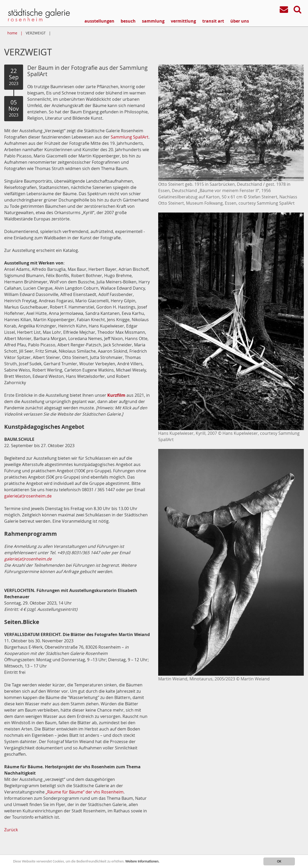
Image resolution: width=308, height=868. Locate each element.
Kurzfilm (116, 395)
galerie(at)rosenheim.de (28, 496)
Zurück (11, 830)
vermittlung (183, 21)
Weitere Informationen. (142, 862)
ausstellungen (99, 21)
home (12, 33)
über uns (240, 21)
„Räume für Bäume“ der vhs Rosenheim (85, 792)
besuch (128, 21)
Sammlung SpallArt (130, 137)
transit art (213, 21)
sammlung (153, 21)
